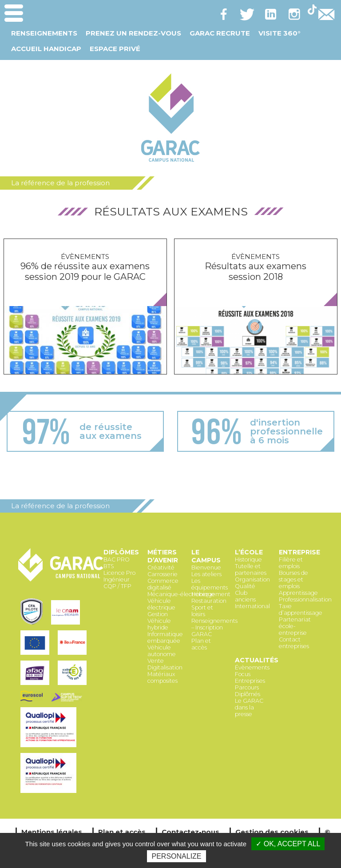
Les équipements (210, 584)
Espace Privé (115, 49)
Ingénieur (117, 579)
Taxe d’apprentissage (301, 609)
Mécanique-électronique (181, 594)
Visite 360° (279, 33)
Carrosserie (163, 574)
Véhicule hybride (159, 624)
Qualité (245, 586)
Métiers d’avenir (163, 556)
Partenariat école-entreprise (295, 626)
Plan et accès (201, 644)
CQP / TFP (117, 586)
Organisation (252, 579)
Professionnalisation (305, 599)
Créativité (161, 567)
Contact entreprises (294, 643)
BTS (109, 566)
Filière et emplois (291, 563)
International (252, 606)
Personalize (176, 856)
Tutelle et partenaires (251, 569)
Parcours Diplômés (248, 691)
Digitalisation (165, 667)
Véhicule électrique (161, 604)
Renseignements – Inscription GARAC (214, 627)
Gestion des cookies (272, 832)
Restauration (209, 601)
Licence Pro (119, 573)
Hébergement (211, 594)
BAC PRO (117, 559)
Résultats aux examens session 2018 (256, 271)
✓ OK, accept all (288, 844)
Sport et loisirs (202, 611)
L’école (249, 552)
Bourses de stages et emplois (293, 579)
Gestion (158, 614)
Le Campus (206, 556)
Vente (156, 661)
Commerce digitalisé (163, 584)
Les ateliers (206, 574)
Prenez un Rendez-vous (133, 33)
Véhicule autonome (162, 651)
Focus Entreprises (250, 677)
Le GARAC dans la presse (249, 707)
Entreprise (299, 552)
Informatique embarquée (165, 637)
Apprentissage (298, 593)
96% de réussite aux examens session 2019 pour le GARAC (85, 271)
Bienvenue (206, 567)
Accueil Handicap (46, 49)
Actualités (257, 660)
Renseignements (44, 33)
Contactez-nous (190, 832)
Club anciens (245, 596)
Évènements (85, 257)
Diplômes (121, 552)
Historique (248, 559)
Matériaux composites (163, 677)
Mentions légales (52, 832)
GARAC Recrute (220, 33)
